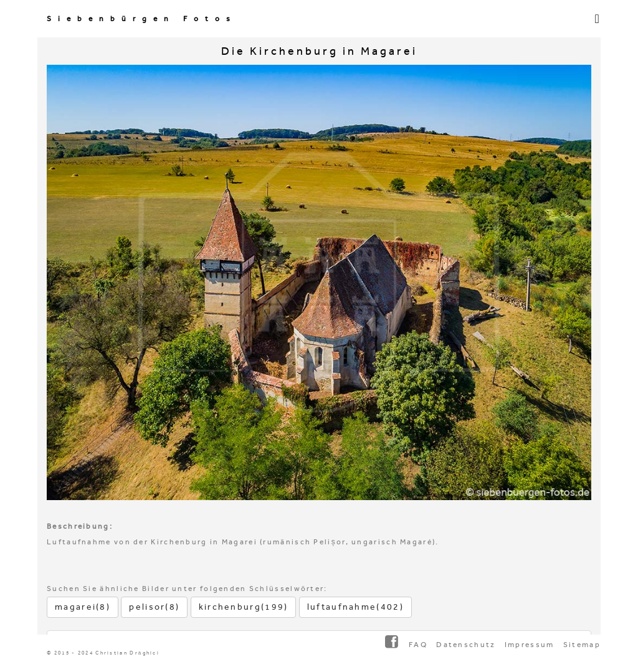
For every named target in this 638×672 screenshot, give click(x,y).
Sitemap (582, 645)
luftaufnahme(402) (355, 607)
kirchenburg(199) (244, 607)
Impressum (530, 645)
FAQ (418, 645)
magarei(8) (83, 607)
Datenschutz (466, 645)
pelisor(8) (154, 607)
